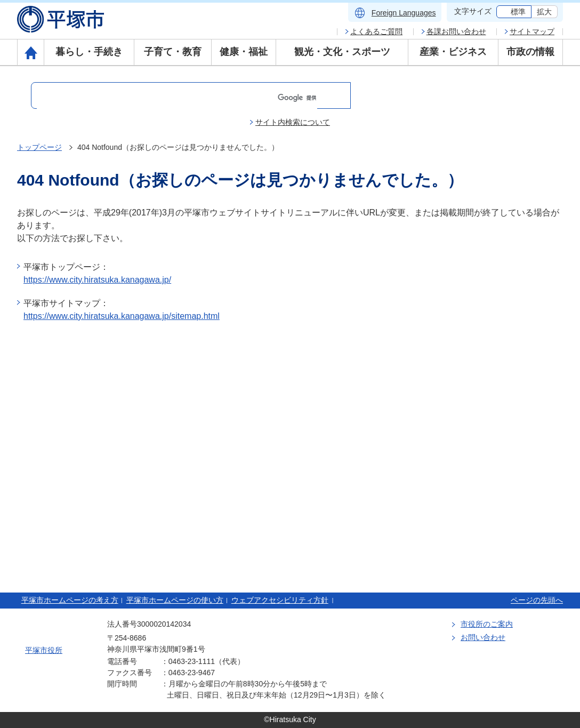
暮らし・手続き (89, 52)
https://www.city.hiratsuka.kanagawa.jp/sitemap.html (122, 316)
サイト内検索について (293, 122)
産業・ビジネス (453, 52)
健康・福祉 (244, 52)
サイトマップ (532, 31)
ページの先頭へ (537, 600)
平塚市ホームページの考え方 (70, 600)
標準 (518, 12)
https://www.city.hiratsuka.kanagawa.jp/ (97, 280)
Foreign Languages (404, 13)
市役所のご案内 (487, 624)
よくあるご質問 (376, 31)
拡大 (544, 12)
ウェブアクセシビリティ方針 (280, 600)
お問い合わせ (483, 637)
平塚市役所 (44, 650)
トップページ (39, 147)
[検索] (177, 98)
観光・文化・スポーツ (342, 52)
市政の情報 (530, 52)
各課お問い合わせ (456, 31)
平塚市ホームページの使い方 (175, 600)
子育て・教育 (173, 52)
